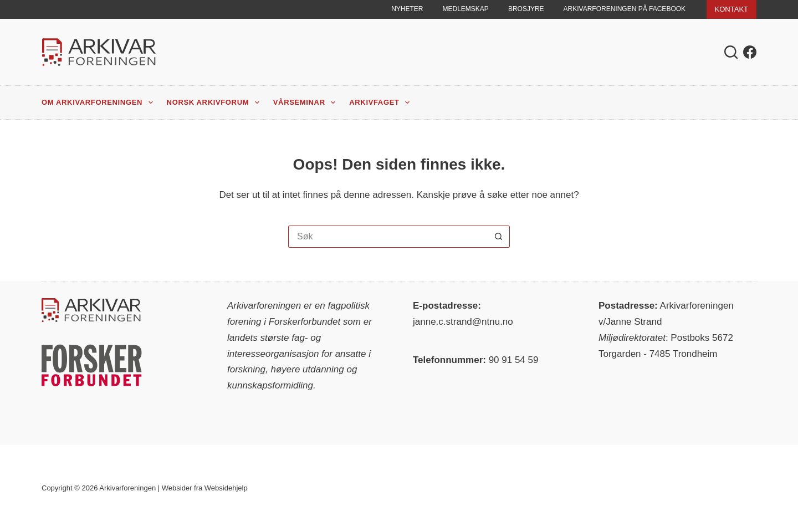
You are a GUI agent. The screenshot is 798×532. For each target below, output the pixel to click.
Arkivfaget (382, 103)
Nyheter (407, 9)
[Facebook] (750, 52)
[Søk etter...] (388, 237)
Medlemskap (466, 9)
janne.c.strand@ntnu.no (463, 322)
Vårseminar (307, 103)
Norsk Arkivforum (215, 103)
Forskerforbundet (305, 322)
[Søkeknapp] (499, 237)
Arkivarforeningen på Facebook (625, 9)
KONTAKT (731, 9)
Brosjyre (526, 9)
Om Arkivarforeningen (99, 103)
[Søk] (731, 52)
